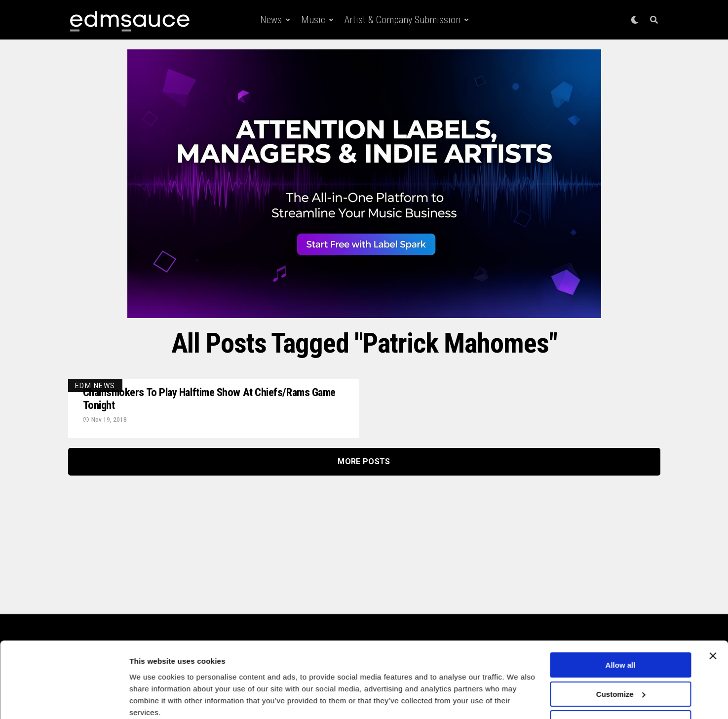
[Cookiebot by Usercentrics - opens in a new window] (64, 700)
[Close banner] (713, 616)
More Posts (364, 463)
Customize (621, 654)
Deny (621, 683)
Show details (152, 699)
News (271, 20)
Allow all (621, 625)
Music (313, 20)
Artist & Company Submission (402, 20)
